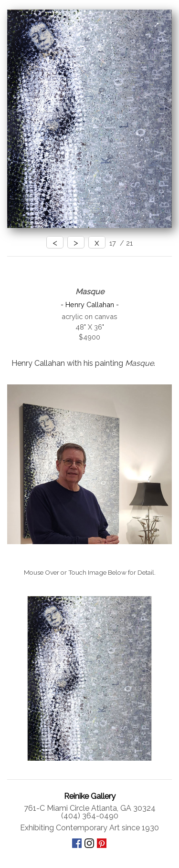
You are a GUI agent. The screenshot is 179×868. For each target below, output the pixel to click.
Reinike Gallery (90, 796)
